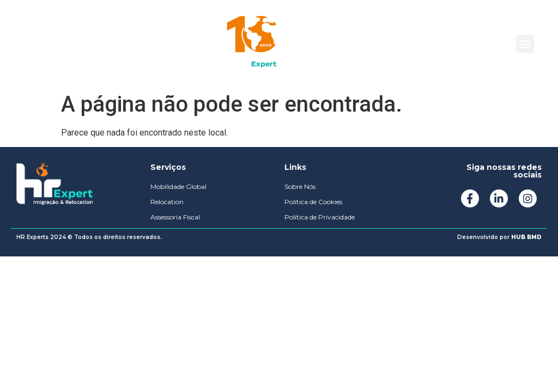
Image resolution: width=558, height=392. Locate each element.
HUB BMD (526, 237)
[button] (525, 44)
